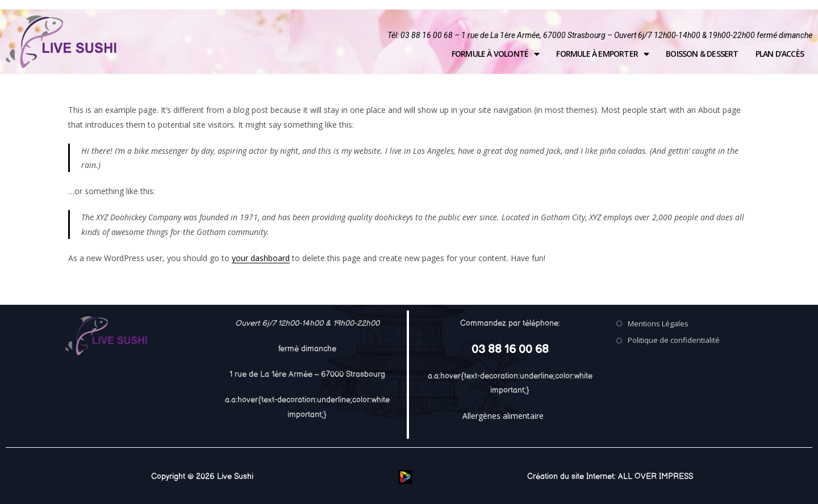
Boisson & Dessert (702, 54)
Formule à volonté (496, 54)
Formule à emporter (602, 54)
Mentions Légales (658, 324)
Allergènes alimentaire (503, 416)
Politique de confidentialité (674, 340)
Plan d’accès (780, 54)
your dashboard (261, 258)
